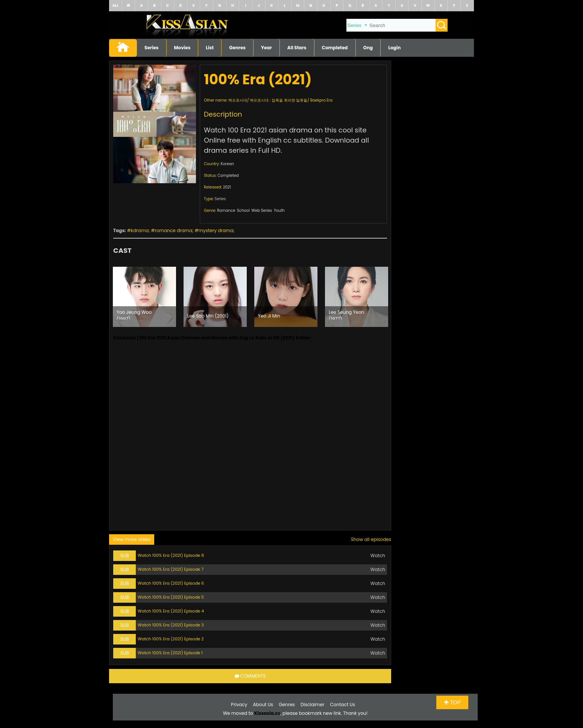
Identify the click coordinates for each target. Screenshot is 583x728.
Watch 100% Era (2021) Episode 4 (171, 611)
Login (394, 48)
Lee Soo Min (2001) (208, 316)
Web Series (262, 210)
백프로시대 (238, 100)
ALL (115, 5)
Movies (182, 48)
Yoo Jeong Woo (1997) (134, 314)
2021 (227, 187)
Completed (335, 48)
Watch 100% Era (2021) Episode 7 (171, 569)
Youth (279, 210)
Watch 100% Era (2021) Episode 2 (171, 639)
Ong (368, 48)
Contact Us (343, 704)
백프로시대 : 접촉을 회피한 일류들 (279, 100)
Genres (237, 48)
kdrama (140, 230)
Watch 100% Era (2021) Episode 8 (171, 555)
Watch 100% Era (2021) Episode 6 (171, 583)
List (210, 48)
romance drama (174, 230)
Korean (227, 164)
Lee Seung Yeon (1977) (346, 314)
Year (266, 48)
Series (152, 48)
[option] (144, 297)
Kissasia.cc (267, 713)
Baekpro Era (321, 100)
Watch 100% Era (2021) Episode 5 (171, 597)
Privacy (239, 704)
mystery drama (216, 230)
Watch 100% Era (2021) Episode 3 (171, 625)
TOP (452, 702)
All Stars (297, 48)
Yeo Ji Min (269, 316)
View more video (132, 539)
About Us (263, 704)
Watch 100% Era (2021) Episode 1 (170, 653)
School (243, 210)
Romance (226, 210)
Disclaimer (312, 704)
